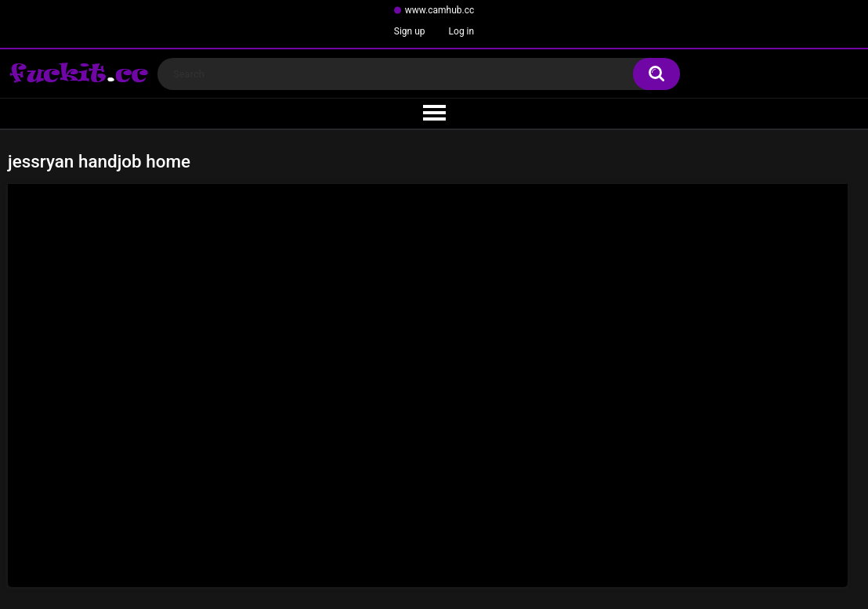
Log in (462, 31)
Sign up (410, 31)
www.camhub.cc (440, 10)
